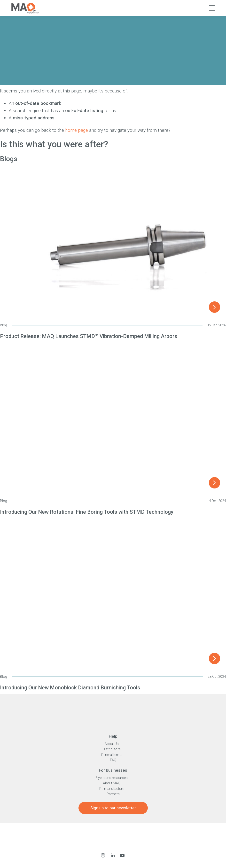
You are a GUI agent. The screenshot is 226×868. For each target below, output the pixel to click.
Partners (113, 794)
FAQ (113, 760)
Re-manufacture (112, 789)
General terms (112, 755)
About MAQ (112, 783)
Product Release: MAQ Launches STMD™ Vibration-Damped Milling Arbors (89, 336)
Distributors (112, 749)
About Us (112, 744)
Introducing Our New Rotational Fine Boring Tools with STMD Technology (87, 512)
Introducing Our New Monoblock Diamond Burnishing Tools (70, 688)
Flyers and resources (112, 778)
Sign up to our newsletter (113, 808)
